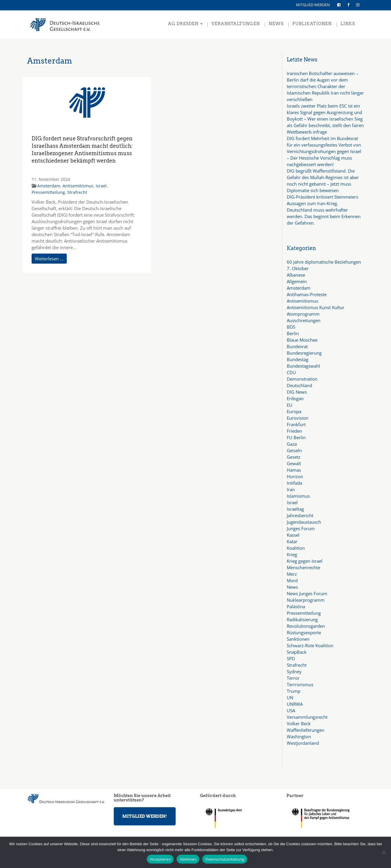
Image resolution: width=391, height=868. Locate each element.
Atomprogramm (303, 314)
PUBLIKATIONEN (312, 24)
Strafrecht (77, 192)
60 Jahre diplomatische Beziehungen (324, 262)
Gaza (292, 444)
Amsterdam (49, 186)
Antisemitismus (78, 186)
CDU (291, 372)
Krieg (292, 554)
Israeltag (295, 509)
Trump (294, 691)
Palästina (296, 606)
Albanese (296, 275)
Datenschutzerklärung (225, 859)
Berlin (293, 333)
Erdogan (295, 398)
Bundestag (298, 359)
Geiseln (294, 450)
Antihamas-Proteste (307, 294)
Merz (292, 574)
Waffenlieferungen (306, 730)
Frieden (294, 431)
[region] (325, 818)
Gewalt (294, 463)
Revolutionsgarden (306, 626)
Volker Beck (299, 723)
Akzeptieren (160, 859)
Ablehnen (188, 859)
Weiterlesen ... (49, 259)
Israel (101, 186)
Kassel (293, 535)
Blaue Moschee (302, 340)
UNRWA (295, 704)
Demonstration (302, 379)
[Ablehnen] (384, 852)
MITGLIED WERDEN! (145, 816)
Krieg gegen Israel (305, 561)
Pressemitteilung (48, 192)
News (292, 587)
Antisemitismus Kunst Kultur (316, 307)
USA (291, 710)
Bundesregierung (304, 353)
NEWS (276, 24)
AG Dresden (185, 24)
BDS (291, 327)
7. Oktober (298, 268)
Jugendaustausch (304, 522)
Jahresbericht (300, 515)
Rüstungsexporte (304, 632)
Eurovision (298, 418)
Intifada (294, 483)
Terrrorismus (300, 684)
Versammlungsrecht (307, 717)
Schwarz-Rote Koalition (310, 645)
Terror (293, 678)
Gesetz (294, 457)
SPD (291, 658)
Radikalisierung (302, 619)
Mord (292, 580)
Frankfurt (296, 424)
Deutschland (299, 385)
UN (290, 697)
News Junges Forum (307, 593)
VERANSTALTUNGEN (236, 24)
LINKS (348, 24)
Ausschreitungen (304, 320)
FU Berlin (296, 437)
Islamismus (298, 496)
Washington (299, 736)
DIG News (297, 392)
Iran (291, 489)
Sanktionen (298, 639)
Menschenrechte (303, 567)
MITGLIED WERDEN (313, 5)
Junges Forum (301, 528)
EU (290, 405)
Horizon (295, 476)
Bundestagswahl (303, 366)
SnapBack (297, 652)
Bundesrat (297, 346)
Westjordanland (303, 743)
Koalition (296, 548)
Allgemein (297, 281)
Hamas (294, 470)
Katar (292, 541)
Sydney (294, 671)
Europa (294, 411)
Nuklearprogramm (306, 600)
